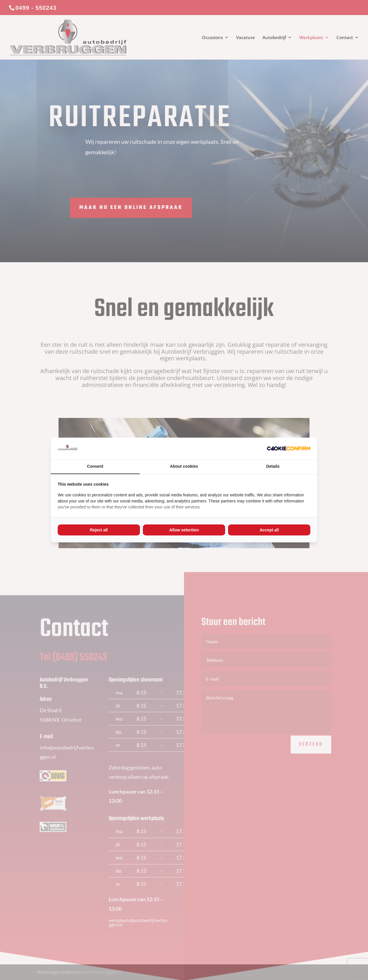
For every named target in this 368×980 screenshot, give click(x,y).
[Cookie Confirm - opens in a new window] (289, 449)
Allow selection (184, 530)
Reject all (99, 530)
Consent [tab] (95, 466)
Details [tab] (273, 466)
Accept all (269, 530)
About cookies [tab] (184, 466)
